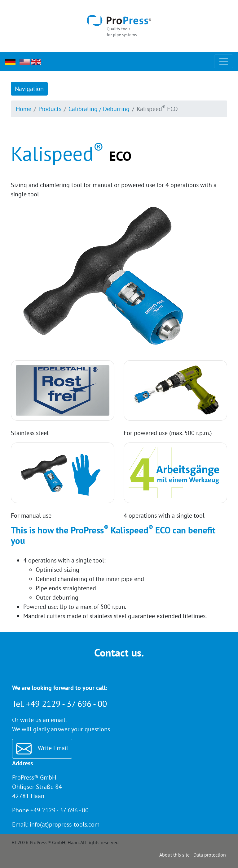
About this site (174, 855)
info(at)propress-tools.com (65, 824)
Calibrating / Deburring (99, 109)
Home (24, 109)
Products (50, 109)
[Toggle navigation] (224, 61)
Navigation (29, 89)
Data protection (210, 855)
